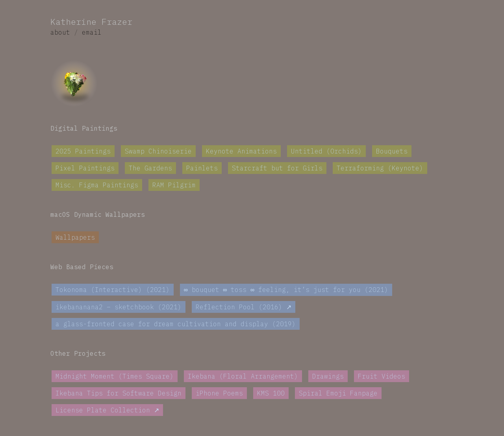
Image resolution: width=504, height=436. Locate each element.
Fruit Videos (382, 377)
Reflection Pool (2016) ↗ (244, 307)
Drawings (328, 377)
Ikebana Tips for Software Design (119, 394)
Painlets (202, 168)
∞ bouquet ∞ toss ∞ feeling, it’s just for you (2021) (286, 290)
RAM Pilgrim (174, 185)
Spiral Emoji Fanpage (338, 394)
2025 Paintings (83, 151)
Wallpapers (75, 237)
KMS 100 (271, 394)
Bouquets (392, 151)
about (60, 32)
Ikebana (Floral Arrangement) (243, 377)
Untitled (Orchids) (326, 151)
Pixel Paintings (85, 168)
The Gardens (150, 168)
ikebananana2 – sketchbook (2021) (119, 307)
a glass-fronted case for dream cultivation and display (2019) (176, 324)
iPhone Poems (219, 394)
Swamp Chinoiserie (158, 151)
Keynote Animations (241, 151)
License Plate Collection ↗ (107, 410)
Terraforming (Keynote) (380, 168)
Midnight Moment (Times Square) (115, 377)
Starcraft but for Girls (277, 168)
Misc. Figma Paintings (97, 185)
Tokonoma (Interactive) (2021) (113, 290)
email (92, 32)
